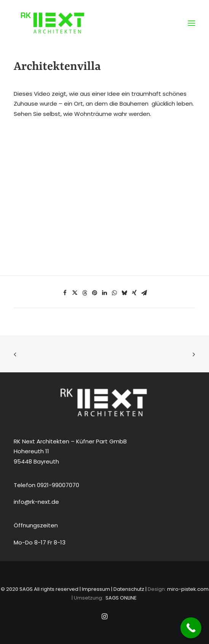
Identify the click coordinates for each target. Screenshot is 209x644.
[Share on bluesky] (124, 293)
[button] (191, 23)
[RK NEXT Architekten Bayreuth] (53, 23)
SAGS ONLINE (121, 598)
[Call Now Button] (191, 628)
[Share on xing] (134, 293)
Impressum (96, 589)
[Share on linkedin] (105, 293)
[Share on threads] (85, 293)
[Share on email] (144, 293)
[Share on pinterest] (95, 293)
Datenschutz (129, 589)
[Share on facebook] (65, 293)
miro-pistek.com (188, 589)
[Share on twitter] (75, 293)
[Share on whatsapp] (115, 293)
